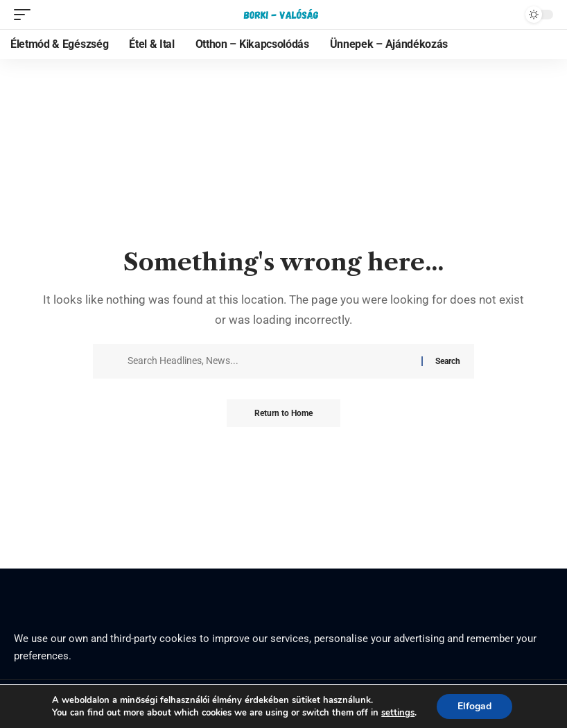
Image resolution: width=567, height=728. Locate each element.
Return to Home (283, 413)
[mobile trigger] (26, 15)
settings (398, 713)
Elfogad (474, 706)
